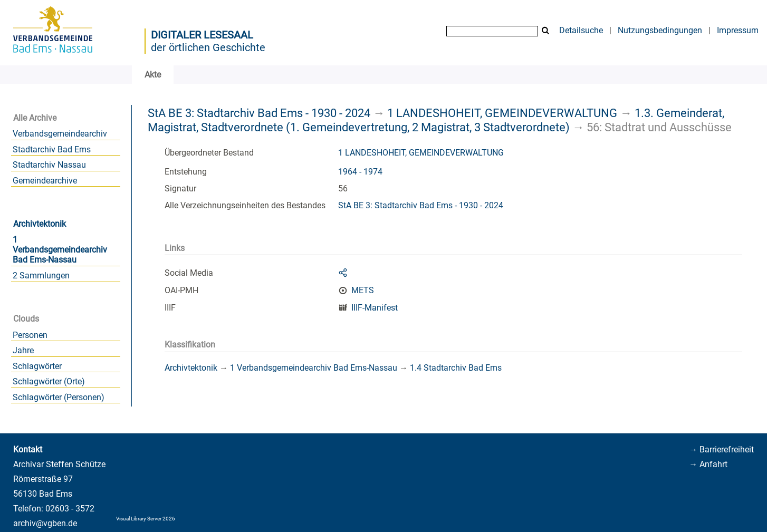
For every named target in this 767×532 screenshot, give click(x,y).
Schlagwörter (37, 366)
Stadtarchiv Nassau (49, 165)
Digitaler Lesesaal (202, 35)
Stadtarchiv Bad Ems (52, 149)
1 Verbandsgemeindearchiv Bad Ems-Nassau (60, 250)
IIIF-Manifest (375, 308)
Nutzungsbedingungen (660, 30)
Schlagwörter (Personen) (59, 397)
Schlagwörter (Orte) (49, 381)
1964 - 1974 (360, 172)
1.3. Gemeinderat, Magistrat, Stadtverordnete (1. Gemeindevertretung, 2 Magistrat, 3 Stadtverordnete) (436, 120)
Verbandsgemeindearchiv (60, 134)
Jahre (23, 350)
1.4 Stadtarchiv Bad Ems (456, 368)
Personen (30, 335)
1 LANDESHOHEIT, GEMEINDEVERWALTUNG (502, 113)
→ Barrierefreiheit (721, 449)
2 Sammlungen (41, 275)
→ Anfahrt (708, 464)
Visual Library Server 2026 (146, 519)
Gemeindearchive (45, 181)
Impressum (738, 30)
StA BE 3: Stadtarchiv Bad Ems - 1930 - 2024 (259, 113)
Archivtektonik (40, 224)
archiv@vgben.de (45, 523)
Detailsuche (581, 30)
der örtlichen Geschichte (208, 47)
